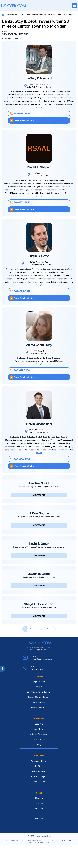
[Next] (53, 629)
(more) (39, 107)
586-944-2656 (20, 113)
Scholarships (39, 739)
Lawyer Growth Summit (39, 697)
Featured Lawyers (39, 776)
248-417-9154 (20, 370)
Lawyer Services (39, 682)
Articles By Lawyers (39, 734)
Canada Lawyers (39, 782)
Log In (39, 687)
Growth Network (39, 707)
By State (39, 766)
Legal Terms (39, 729)
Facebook (39, 808)
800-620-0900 (36, 669)
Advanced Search (39, 761)
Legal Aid (39, 724)
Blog (39, 745)
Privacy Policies (44, 842)
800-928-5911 (20, 291)
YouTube (39, 819)
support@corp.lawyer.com (41, 659)
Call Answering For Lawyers (39, 692)
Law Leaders (39, 702)
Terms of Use (53, 840)
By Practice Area (39, 771)
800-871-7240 (20, 202)
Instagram (39, 803)
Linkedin (39, 798)
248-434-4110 (20, 459)
